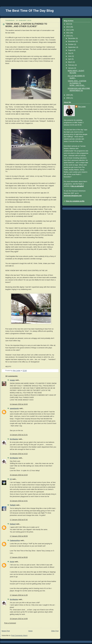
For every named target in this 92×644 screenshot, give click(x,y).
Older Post (55, 631)
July (70, 53)
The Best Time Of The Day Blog (30, 11)
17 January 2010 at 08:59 (19, 536)
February (71, 65)
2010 (68, 36)
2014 (68, 24)
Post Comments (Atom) (19, 636)
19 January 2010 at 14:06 (19, 619)
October (71, 44)
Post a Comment (10, 623)
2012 (68, 30)
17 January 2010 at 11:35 (19, 595)
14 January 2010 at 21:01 (19, 435)
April (70, 59)
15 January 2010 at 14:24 (19, 475)
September (72, 47)
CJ (11, 479)
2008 (68, 98)
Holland (13, 524)
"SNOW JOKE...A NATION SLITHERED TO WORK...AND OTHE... (77, 83)
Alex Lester (82, 107)
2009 (68, 95)
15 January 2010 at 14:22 (19, 454)
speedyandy (14, 408)
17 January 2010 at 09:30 (19, 557)
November (72, 41)
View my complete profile (75, 201)
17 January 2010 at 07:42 (19, 520)
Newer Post (6, 631)
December (72, 38)
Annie (12, 562)
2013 (68, 27)
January (71, 68)
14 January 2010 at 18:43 (19, 404)
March (71, 62)
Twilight (13, 505)
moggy (12, 380)
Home (30, 631)
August (71, 50)
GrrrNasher (14, 439)
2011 (68, 33)
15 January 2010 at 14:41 (19, 501)
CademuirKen (15, 541)
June (70, 56)
